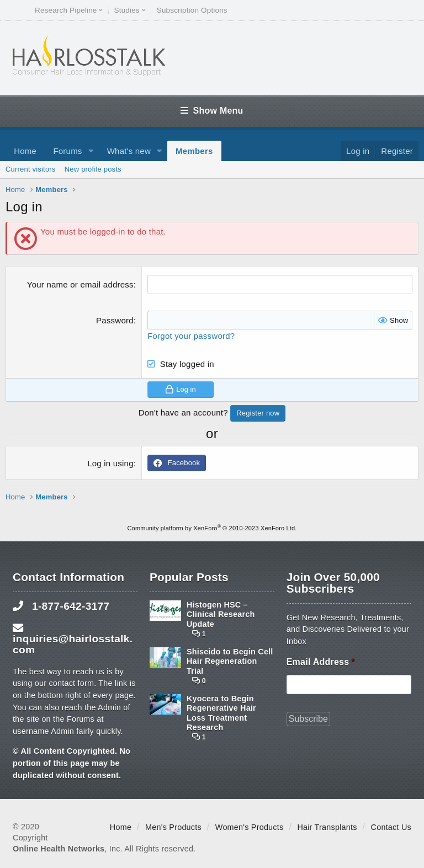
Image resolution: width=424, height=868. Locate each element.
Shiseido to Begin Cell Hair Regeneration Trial (230, 661)
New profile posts (93, 169)
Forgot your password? (191, 336)
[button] (91, 151)
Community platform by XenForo (212, 528)
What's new (129, 151)
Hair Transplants (327, 827)
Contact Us (391, 827)
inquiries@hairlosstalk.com (73, 644)
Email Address (321, 662)
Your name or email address (80, 284)
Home (25, 151)
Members (194, 151)
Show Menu (212, 111)
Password (115, 320)
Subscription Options (192, 10)
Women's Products (250, 827)
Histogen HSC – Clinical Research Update (221, 614)
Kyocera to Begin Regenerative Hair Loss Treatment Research (221, 713)
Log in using (110, 463)
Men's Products (173, 827)
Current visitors (31, 169)
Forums (67, 151)
